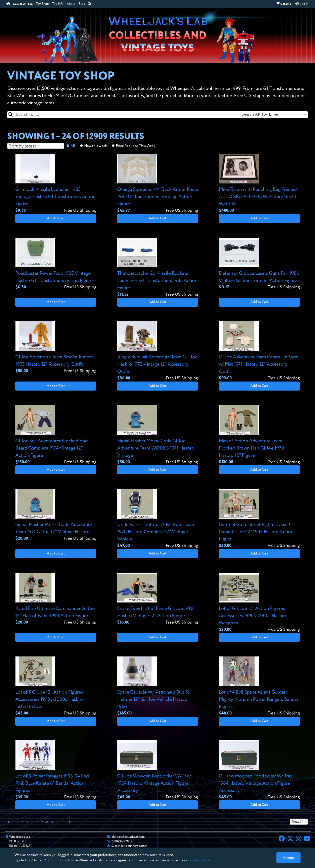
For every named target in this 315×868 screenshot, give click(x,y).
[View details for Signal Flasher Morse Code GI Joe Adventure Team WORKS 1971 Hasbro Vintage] (158, 435)
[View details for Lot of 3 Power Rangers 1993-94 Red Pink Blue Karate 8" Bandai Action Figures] (56, 770)
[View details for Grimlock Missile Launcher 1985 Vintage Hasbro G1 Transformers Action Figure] (56, 184)
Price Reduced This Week (136, 146)
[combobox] (274, 115)
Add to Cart (56, 218)
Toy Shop (42, 4)
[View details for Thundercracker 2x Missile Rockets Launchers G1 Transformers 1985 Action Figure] (158, 268)
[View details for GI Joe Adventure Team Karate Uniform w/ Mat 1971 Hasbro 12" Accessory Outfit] (259, 351)
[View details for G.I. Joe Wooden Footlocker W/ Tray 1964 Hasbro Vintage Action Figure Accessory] (158, 770)
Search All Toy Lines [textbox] (260, 114)
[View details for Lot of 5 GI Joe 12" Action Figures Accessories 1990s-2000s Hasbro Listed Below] (56, 686)
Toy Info (58, 4)
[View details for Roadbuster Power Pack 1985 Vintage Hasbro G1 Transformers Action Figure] (56, 264)
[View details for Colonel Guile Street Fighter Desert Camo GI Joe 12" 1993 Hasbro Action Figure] (259, 519)
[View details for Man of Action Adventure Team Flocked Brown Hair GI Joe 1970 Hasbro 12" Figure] (259, 435)
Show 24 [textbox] (297, 822)
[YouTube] (307, 839)
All (73, 146)
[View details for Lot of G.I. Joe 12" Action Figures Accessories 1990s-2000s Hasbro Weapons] (259, 603)
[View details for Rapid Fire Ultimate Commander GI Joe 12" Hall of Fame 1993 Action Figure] (56, 599)
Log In (302, 4)
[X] (290, 839)
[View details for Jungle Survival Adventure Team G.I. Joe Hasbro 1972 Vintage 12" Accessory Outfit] (158, 351)
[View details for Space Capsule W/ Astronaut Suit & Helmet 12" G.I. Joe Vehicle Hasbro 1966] (158, 686)
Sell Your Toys (23, 4)
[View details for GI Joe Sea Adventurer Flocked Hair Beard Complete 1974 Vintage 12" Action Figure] (56, 435)
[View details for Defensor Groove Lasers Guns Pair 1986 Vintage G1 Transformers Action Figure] (259, 264)
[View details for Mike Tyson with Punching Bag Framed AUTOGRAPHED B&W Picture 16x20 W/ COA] (259, 184)
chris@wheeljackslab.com (128, 837)
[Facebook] (282, 839)
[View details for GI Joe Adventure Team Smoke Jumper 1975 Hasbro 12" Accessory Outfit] (56, 348)
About (71, 4)
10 (58, 822)
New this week (96, 146)
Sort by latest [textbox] (22, 146)
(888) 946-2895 (122, 841)
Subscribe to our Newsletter (129, 846)
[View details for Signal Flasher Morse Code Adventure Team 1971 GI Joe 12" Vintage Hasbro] (56, 515)
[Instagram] (299, 839)
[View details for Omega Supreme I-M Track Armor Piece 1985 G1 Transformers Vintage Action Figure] (158, 184)
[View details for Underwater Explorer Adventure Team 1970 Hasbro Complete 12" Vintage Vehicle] (158, 519)
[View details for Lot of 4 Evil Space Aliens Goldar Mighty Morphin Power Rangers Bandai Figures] (259, 686)
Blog (82, 4)
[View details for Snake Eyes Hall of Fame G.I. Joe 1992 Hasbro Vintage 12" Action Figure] (158, 599)
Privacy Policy (199, 860)
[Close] (288, 858)
